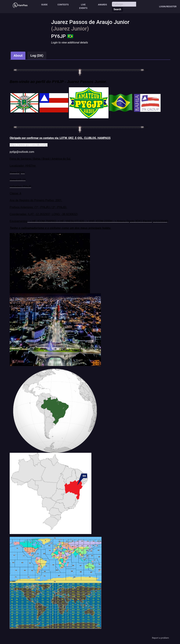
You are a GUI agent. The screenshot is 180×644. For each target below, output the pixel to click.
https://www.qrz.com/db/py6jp (29, 145)
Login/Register (168, 6)
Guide (44, 5)
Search (117, 9)
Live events (83, 6)
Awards (102, 5)
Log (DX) (37, 56)
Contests (63, 5)
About (18, 56)
